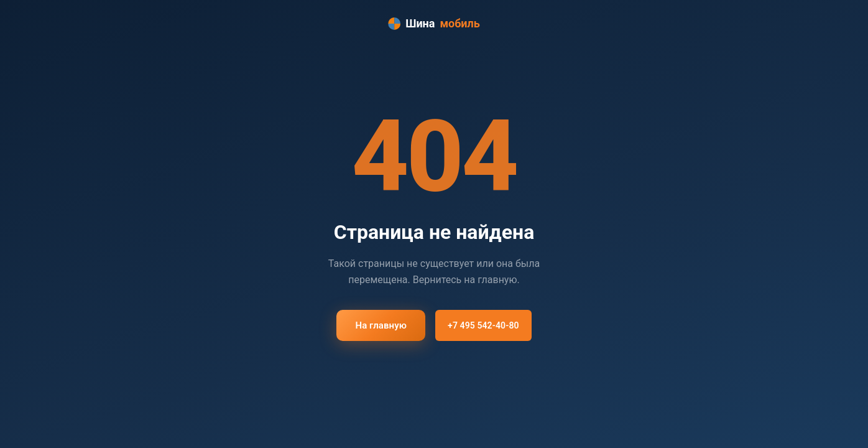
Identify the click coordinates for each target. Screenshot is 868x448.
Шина (434, 24)
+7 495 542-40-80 (483, 325)
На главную (381, 325)
